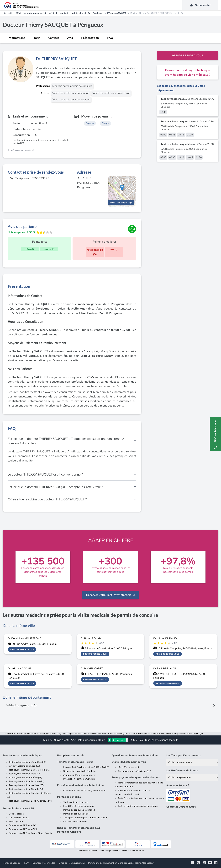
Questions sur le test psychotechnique (135, 755)
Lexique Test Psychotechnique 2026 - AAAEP (86, 767)
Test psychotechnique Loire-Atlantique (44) (30, 801)
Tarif (37, 38)
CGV (26, 863)
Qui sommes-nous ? (19, 818)
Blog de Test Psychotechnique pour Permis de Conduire (79, 830)
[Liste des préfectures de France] (192, 777)
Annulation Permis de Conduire (79, 775)
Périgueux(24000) (117, 13)
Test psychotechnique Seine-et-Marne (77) (30, 770)
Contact (54, 38)
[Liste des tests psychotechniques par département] (192, 762)
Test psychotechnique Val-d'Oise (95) (27, 762)
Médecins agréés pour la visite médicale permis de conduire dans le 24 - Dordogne (59, 13)
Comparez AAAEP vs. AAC (22, 825)
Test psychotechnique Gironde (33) (26, 789)
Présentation (90, 38)
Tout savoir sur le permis (76, 802)
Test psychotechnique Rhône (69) (25, 778)
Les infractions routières (75, 822)
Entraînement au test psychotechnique (81, 785)
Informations (16, 38)
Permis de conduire (69, 797)
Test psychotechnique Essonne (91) (26, 781)
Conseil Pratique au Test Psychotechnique (84, 790)
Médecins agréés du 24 (22, 705)
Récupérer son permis (71, 755)
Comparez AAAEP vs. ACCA (23, 829)
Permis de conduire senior (76, 814)
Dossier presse (16, 814)
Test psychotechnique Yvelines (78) (26, 785)
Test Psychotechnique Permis (75, 762)
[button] (122, 188)
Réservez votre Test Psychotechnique (111, 595)
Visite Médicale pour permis (129, 762)
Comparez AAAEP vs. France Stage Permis (30, 833)
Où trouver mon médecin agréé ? (134, 771)
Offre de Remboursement (72, 863)
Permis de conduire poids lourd (79, 810)
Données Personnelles (44, 863)
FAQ (110, 38)
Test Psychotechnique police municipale (138, 806)
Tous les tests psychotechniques (22, 755)
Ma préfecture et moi (128, 767)
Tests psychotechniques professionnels (136, 777)
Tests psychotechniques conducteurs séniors (86, 818)
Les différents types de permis (79, 806)
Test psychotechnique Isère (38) (25, 774)
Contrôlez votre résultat (181, 807)
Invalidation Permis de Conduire (79, 779)
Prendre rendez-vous (188, 56)
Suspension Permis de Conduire (79, 771)
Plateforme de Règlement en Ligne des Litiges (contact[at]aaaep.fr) (122, 863)
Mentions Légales (11, 863)
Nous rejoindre (16, 822)
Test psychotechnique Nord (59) (24, 766)
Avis (70, 38)
